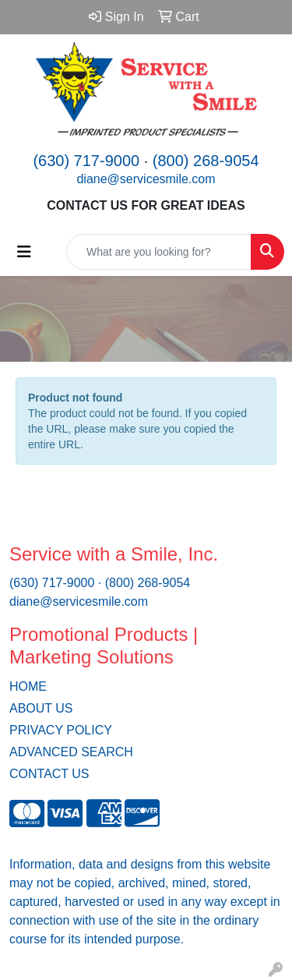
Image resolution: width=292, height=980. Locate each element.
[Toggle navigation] (24, 252)
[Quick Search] (159, 252)
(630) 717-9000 (86, 161)
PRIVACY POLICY (61, 730)
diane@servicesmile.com (146, 179)
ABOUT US (41, 708)
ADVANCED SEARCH (71, 752)
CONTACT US (49, 774)
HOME (28, 686)
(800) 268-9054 (206, 161)
